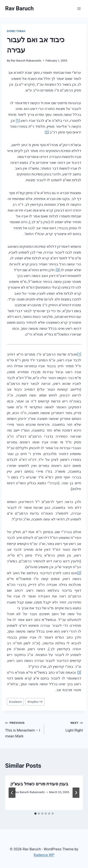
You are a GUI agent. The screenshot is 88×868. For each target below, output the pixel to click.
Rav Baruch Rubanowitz (26, 60)
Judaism (15, 702)
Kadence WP (44, 855)
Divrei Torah (16, 31)
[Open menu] (79, 9)
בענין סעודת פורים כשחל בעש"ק (39, 784)
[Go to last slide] (12, 793)
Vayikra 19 (35, 702)
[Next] (76, 793)
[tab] (35, 814)
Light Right (65, 726)
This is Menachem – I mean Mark (23, 729)
